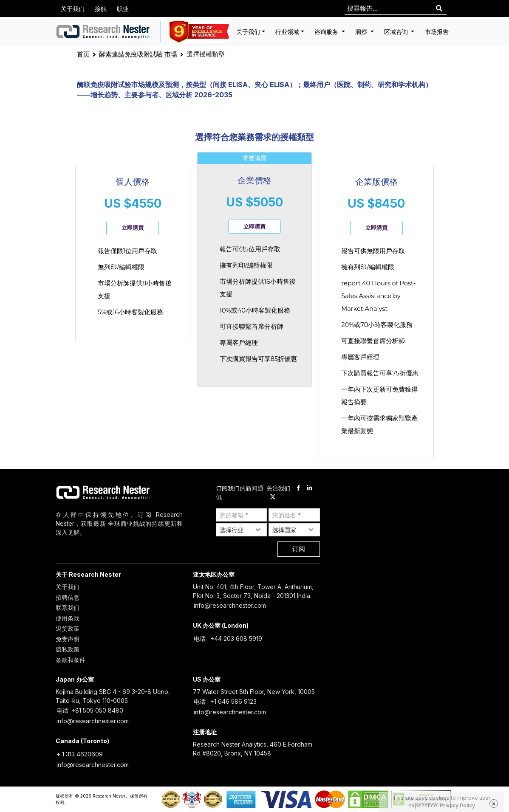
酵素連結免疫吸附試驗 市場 (138, 54)
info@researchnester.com (230, 605)
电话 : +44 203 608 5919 (228, 639)
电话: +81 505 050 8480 (90, 710)
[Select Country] (294, 530)
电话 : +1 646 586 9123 (225, 701)
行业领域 (287, 32)
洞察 (362, 32)
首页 (83, 54)
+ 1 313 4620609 (80, 754)
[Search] (439, 9)
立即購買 (133, 228)
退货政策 (68, 628)
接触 (101, 9)
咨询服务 (327, 32)
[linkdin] (309, 488)
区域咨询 (397, 32)
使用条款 (68, 618)
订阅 (299, 549)
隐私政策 (68, 649)
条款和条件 (71, 660)
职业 (123, 9)
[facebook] (298, 488)
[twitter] (273, 497)
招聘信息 (68, 597)
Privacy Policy (457, 805)
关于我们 (73, 9)
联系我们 (68, 608)
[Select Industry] (242, 530)
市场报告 (437, 32)
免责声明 (68, 639)
